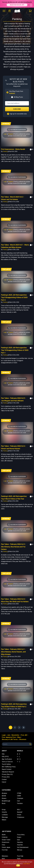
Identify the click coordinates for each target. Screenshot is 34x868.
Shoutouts (23, 739)
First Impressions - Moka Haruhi (13, 149)
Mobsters (5, 856)
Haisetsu (20, 842)
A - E (19, 754)
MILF (19, 810)
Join (9, 735)
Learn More (26, 864)
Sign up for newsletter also (18, 114)
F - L (18, 757)
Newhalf (20, 812)
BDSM (4, 796)
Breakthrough (6, 801)
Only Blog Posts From (16, 92)
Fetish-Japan (6, 847)
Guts (18, 840)
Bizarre (4, 798)
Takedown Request (8, 772)
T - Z (19, 762)
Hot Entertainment (23, 847)
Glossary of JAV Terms (10, 739)
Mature (4, 820)
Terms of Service (7, 762)
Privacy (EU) (6, 777)
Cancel (4, 782)
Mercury (20, 850)
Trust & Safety (6, 764)
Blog (19, 737)
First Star (5, 850)
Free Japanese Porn (9, 737)
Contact (4, 779)
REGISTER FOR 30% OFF (17, 5)
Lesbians (5, 815)
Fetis (3, 845)
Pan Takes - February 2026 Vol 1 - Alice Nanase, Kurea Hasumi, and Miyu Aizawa (14, 652)
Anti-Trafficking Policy (9, 767)
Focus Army (21, 835)
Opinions (6, 124)
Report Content (7, 769)
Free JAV (24, 735)
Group (4, 810)
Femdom (20, 803)
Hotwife (4, 812)
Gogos (19, 837)
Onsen (19, 815)
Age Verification (7, 759)
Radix (19, 859)
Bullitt (4, 835)
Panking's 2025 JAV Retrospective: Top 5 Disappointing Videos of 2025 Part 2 (14, 297)
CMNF (19, 796)
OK (18, 865)
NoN (3, 859)
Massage (5, 817)
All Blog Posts (18, 97)
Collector (5, 837)
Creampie (20, 798)
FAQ (3, 754)
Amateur (4, 793)
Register (11, 134)
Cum (18, 801)
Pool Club (20, 856)
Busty (4, 803)
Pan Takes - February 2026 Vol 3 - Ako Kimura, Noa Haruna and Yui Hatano (14, 547)
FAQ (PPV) (5, 757)
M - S (19, 759)
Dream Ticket (6, 840)
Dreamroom (6, 842)
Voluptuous (21, 817)
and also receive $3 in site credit (17, 136)
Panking (5, 151)
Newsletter (15, 735)
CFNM (19, 793)
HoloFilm (20, 845)
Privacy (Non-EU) (7, 774)
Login (5, 134)
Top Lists (6, 269)
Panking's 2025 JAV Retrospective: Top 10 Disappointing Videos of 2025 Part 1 (15, 350)
